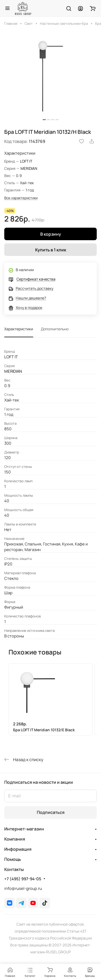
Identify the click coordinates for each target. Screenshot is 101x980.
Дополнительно (55, 329)
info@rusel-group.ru (23, 888)
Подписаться (51, 812)
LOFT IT (26, 161)
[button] (44, 120)
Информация (18, 849)
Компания (15, 839)
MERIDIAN (29, 168)
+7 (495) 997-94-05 (23, 879)
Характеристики (19, 329)
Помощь (13, 859)
